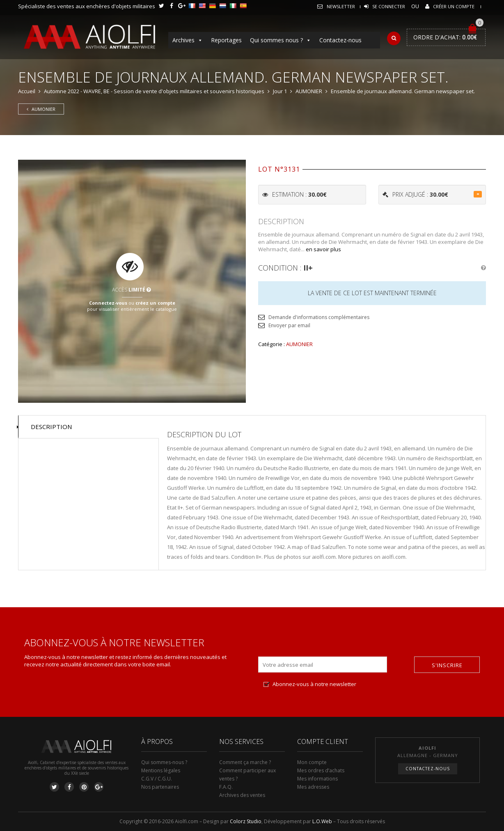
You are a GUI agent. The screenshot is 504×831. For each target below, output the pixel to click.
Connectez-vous (108, 302)
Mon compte (312, 762)
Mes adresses (313, 787)
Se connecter (389, 6)
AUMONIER (309, 91)
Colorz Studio (246, 821)
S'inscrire (447, 665)
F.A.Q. (226, 787)
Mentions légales (161, 770)
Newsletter (341, 6)
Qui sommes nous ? (281, 40)
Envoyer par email (289, 325)
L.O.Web (322, 821)
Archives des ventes (242, 795)
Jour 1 (280, 91)
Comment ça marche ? (245, 762)
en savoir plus (323, 249)
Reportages (226, 40)
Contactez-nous (340, 40)
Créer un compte (454, 6)
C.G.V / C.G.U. (157, 779)
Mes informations (317, 779)
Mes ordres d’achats (321, 770)
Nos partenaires (160, 787)
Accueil (27, 91)
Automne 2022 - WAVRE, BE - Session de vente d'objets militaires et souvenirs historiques (154, 91)
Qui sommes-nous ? (164, 762)
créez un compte (155, 302)
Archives (188, 40)
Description (51, 427)
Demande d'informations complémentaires (319, 317)
